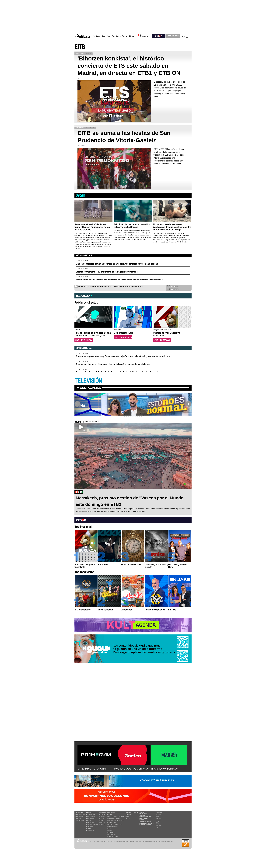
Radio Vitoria (90, 818)
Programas (90, 826)
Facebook (158, 815)
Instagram (159, 819)
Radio (125, 36)
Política (101, 818)
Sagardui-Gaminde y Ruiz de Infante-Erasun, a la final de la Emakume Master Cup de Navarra (120, 372)
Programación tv (80, 814)
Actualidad (102, 814)
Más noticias (84, 255)
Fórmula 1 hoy (112, 822)
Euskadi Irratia (91, 814)
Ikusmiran (102, 822)
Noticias (97, 36)
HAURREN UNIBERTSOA (165, 769)
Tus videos (173, 289)
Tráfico (142, 815)
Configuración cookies (142, 841)
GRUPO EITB (173, 36)
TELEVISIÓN (88, 381)
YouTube (158, 825)
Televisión (116, 36)
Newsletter (159, 812)
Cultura (101, 820)
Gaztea (88, 820)
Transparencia (154, 841)
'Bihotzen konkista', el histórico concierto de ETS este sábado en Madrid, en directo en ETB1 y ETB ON (129, 66)
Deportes (106, 36)
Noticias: (103, 812)
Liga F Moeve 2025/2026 (115, 818)
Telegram (158, 821)
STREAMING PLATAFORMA (92, 769)
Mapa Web (170, 841)
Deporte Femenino (113, 826)
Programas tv (79, 816)
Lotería (142, 820)
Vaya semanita (80, 820)
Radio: (89, 812)
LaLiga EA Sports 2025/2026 (116, 816)
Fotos (127, 816)
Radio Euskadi (91, 816)
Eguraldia (102, 824)
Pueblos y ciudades (147, 823)
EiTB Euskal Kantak (92, 824)
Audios (128, 818)
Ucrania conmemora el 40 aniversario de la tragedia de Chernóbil (107, 272)
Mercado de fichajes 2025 (115, 824)
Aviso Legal (117, 841)
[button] (190, 317)
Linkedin (158, 823)
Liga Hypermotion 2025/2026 (116, 820)
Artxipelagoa (90, 830)
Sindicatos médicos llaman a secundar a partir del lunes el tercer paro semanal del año (117, 264)
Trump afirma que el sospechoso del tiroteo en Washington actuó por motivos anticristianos (119, 280)
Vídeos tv (78, 818)
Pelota (109, 828)
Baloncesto (111, 832)
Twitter (157, 817)
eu (187, 37)
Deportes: (111, 812)
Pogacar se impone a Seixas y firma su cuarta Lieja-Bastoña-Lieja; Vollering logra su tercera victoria (123, 356)
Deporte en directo (113, 836)
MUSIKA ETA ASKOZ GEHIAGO (131, 769)
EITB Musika (90, 822)
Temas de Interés (146, 822)
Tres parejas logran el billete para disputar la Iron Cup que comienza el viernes (113, 364)
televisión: (80, 812)
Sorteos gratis (145, 817)
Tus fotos (173, 286)
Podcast (89, 828)
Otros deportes (112, 834)
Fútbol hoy (110, 814)
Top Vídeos (129, 814)
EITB (80, 47)
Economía (102, 816)
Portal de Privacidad (106, 841)
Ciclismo (110, 830)
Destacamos (90, 388)
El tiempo (143, 814)
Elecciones (144, 818)
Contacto (163, 841)
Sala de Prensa (145, 825)
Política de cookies (128, 841)
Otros (131, 36)
